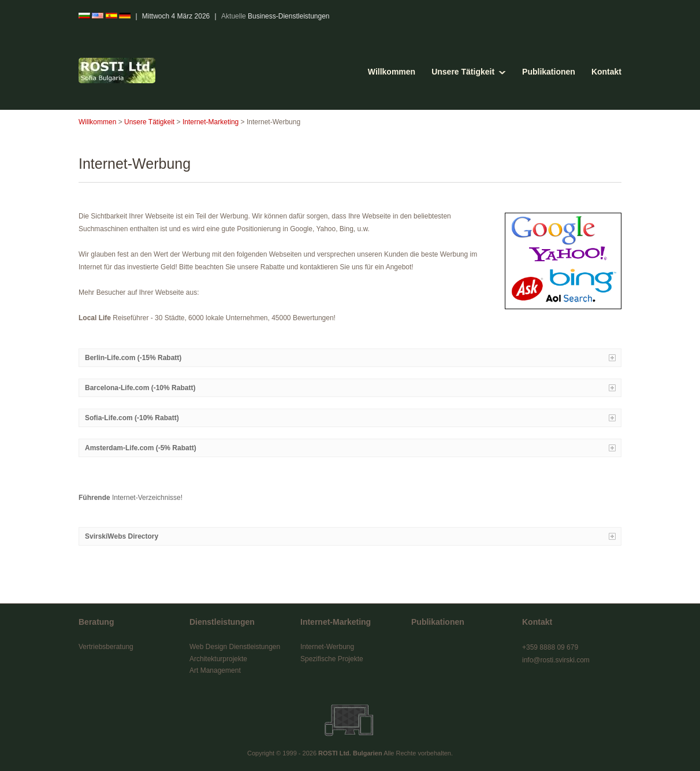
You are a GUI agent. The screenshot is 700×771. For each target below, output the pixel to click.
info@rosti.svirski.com (556, 660)
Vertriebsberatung (106, 647)
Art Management (215, 670)
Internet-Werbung (327, 647)
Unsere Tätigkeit (463, 72)
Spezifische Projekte (332, 659)
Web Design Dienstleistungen (235, 647)
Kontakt (606, 72)
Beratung (96, 622)
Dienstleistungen (222, 622)
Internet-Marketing (211, 122)
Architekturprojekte (218, 659)
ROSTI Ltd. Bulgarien (350, 753)
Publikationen (549, 72)
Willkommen (392, 72)
